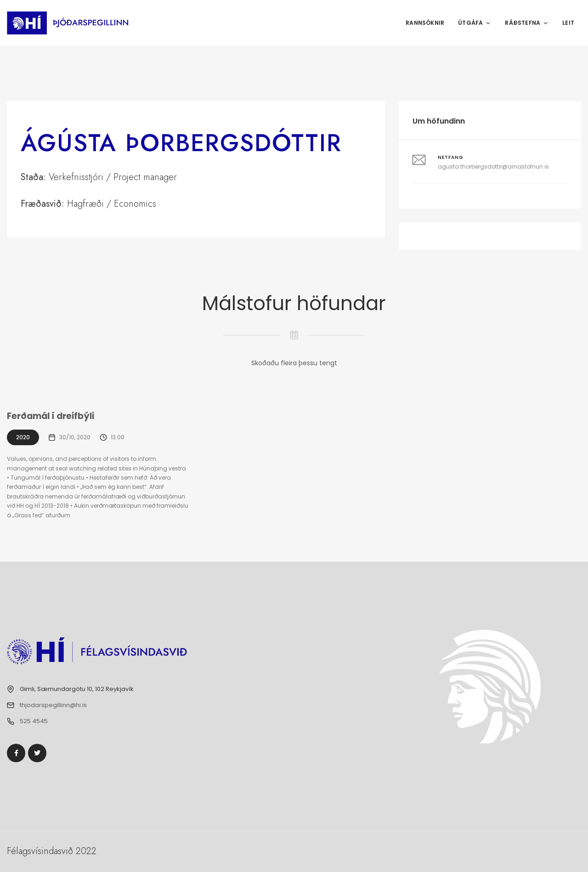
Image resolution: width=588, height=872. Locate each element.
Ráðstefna (527, 23)
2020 (23, 437)
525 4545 (34, 721)
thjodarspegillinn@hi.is (53, 705)
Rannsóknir (425, 23)
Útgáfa (475, 23)
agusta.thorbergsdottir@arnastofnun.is (493, 167)
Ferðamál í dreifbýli (52, 416)
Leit (568, 23)
